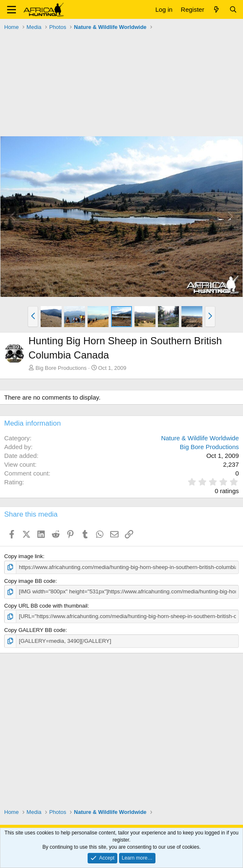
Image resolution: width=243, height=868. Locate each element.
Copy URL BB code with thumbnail (46, 605)
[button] (12, 10)
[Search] (233, 9)
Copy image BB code (30, 581)
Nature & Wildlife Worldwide (200, 438)
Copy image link (24, 556)
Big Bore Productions (61, 368)
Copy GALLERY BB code (35, 630)
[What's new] (216, 9)
